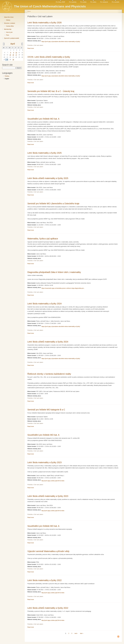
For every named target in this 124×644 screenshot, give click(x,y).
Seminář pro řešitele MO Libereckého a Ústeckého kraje (53, 204)
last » (82, 633)
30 (13, 60)
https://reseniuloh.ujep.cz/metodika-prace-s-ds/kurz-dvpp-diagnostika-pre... (63, 288)
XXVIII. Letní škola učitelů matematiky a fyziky (49, 57)
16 (13, 55)
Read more (31, 48)
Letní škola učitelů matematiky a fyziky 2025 (48, 178)
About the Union (9, 17)
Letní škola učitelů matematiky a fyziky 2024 (48, 342)
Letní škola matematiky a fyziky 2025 (45, 153)
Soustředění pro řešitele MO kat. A (43, 119)
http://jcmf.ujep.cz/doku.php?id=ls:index (53, 481)
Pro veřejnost (104, 2)
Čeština (7, 76)
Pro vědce (93, 2)
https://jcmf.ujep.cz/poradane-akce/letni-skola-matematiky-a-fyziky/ (61, 42)
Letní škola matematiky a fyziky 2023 (45, 462)
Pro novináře (116, 2)
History (8, 20)
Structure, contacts (10, 23)
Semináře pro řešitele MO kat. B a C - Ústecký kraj (51, 91)
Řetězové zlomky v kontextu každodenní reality (49, 374)
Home (29, 11)
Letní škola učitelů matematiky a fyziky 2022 (48, 608)
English (7, 79)
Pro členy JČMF (60, 2)
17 (16, 55)
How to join (9, 32)
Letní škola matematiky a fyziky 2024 (45, 304)
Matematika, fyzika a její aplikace (43, 239)
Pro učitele (83, 2)
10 (16, 53)
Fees (7, 35)
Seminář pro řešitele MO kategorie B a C (46, 410)
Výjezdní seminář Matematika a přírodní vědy (48, 551)
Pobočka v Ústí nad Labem (35, 45)
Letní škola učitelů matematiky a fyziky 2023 (48, 496)
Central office (10, 26)
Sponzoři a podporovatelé (12, 38)
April (13, 44)
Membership (8, 29)
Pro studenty (73, 2)
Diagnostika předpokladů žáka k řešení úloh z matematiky (54, 272)
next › (76, 633)
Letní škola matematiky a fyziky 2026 (45, 23)
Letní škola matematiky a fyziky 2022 (45, 580)
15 (10, 55)
